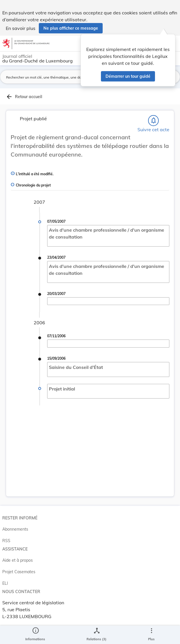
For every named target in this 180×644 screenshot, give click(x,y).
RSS (6, 541)
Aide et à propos (18, 560)
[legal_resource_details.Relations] (96, 635)
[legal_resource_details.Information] (35, 635)
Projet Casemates (19, 572)
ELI (5, 583)
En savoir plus (21, 28)
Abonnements (15, 529)
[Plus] (151, 635)
